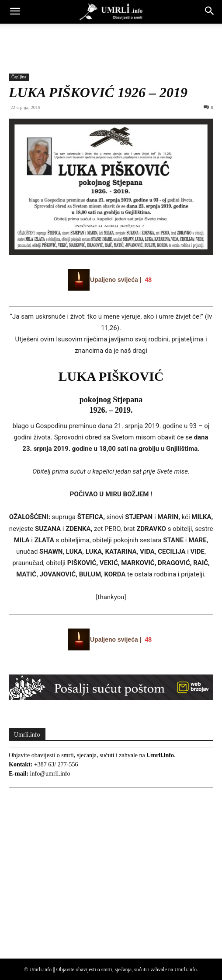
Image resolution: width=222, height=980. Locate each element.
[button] (15, 12)
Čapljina (19, 77)
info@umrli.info (50, 774)
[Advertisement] (111, 39)
